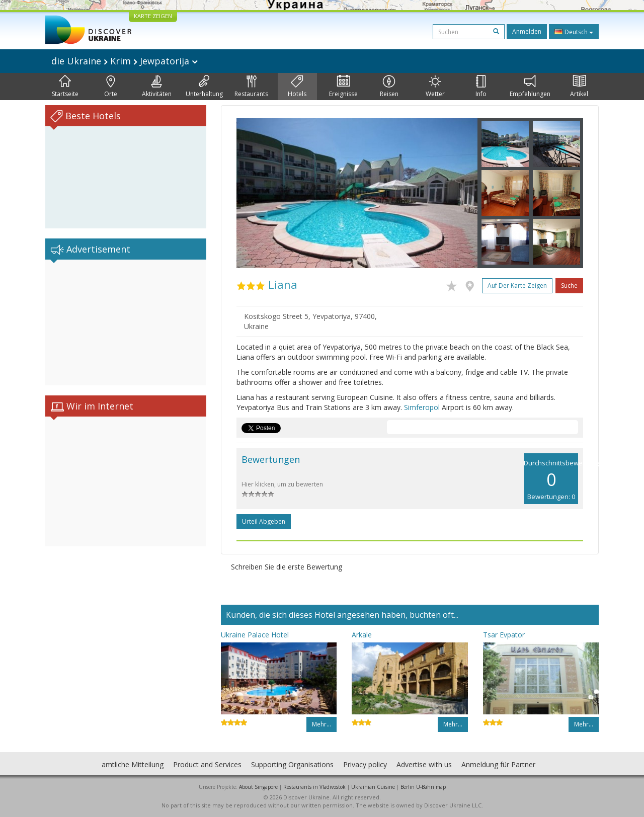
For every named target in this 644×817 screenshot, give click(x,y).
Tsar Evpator (504, 635)
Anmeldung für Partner (498, 764)
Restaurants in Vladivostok (314, 787)
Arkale (362, 635)
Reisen (389, 87)
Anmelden (527, 31)
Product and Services (207, 764)
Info (481, 87)
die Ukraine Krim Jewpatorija (125, 61)
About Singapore (258, 787)
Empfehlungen (530, 87)
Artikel (579, 87)
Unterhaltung (204, 87)
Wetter (435, 87)
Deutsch (574, 32)
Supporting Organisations (292, 764)
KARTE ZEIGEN (153, 16)
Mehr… (321, 724)
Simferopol (422, 407)
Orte (111, 87)
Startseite (65, 87)
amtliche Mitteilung (133, 764)
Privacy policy (365, 764)
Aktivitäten (157, 87)
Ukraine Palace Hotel (255, 635)
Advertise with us (424, 764)
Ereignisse (343, 87)
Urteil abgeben (264, 521)
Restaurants (251, 87)
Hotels (297, 87)
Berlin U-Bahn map (423, 787)
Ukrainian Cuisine (373, 787)
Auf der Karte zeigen (517, 285)
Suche (569, 285)
